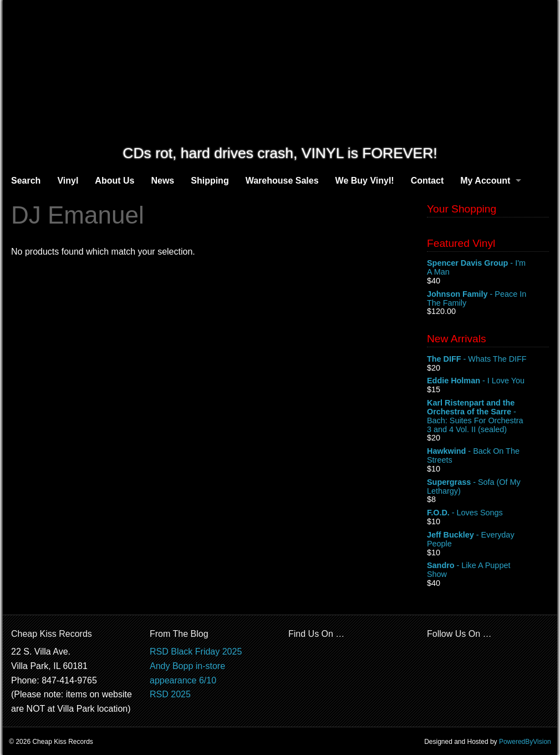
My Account (485, 181)
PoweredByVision (525, 742)
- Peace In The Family (488, 299)
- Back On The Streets (488, 456)
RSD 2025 (170, 694)
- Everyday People (488, 540)
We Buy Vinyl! (365, 181)
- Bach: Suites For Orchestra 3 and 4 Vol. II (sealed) (488, 416)
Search (26, 181)
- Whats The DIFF (488, 359)
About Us (114, 181)
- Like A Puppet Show (488, 570)
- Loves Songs (488, 513)
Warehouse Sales (282, 181)
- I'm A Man (488, 268)
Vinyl (68, 181)
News (162, 181)
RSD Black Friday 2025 (196, 652)
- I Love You (488, 381)
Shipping (210, 181)
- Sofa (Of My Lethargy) (488, 487)
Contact (427, 181)
